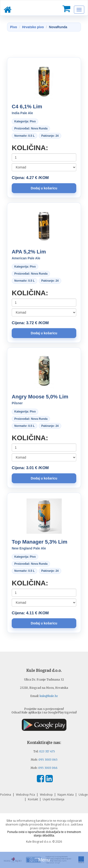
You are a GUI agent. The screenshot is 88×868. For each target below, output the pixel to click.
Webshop (47, 795)
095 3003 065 (48, 760)
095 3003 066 (48, 768)
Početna (6, 795)
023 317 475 (47, 751)
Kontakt (33, 799)
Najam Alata (66, 795)
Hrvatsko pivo (33, 27)
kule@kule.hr (49, 696)
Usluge (83, 795)
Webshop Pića (26, 795)
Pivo (14, 27)
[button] (44, 188)
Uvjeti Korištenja (54, 799)
